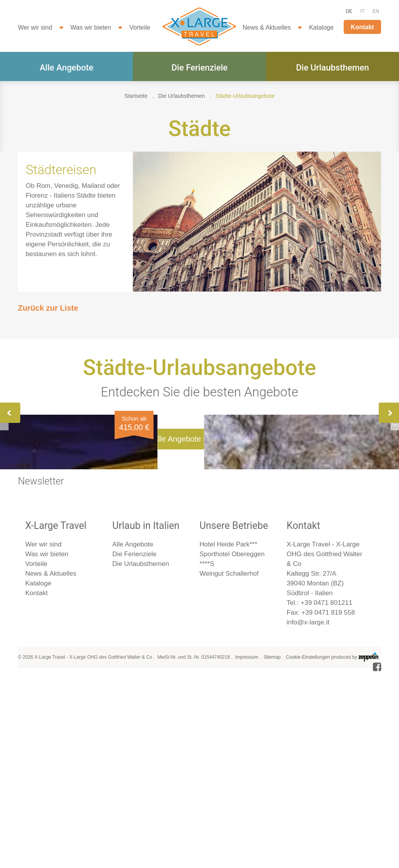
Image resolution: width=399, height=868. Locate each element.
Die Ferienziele (199, 68)
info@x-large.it (308, 816)
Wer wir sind (35, 27)
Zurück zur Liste (48, 308)
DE (349, 11)
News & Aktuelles (267, 27)
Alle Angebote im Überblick (199, 633)
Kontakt (362, 27)
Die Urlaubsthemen (333, 68)
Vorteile (140, 27)
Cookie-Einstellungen (308, 851)
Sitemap (272, 851)
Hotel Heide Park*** (228, 738)
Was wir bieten (91, 27)
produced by (355, 851)
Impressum (246, 851)
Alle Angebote (67, 68)
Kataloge (321, 27)
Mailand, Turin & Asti (315, 492)
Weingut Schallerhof (229, 767)
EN (376, 11)
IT (363, 11)
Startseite (136, 96)
